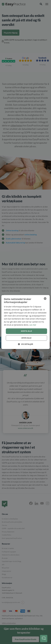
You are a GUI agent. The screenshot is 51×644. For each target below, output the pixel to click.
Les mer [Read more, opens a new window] (33, 325)
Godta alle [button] (26, 331)
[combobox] (45, 299)
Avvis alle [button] (26, 338)
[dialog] (26, 322)
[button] (25, 344)
